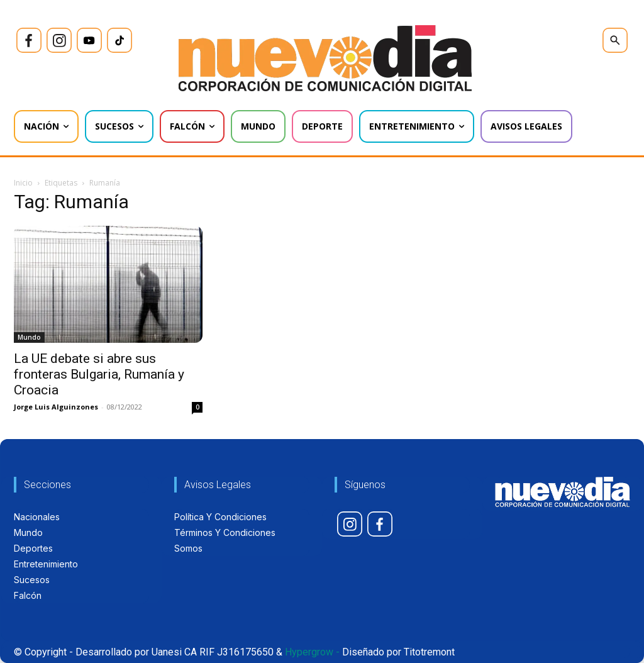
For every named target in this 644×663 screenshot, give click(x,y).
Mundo (29, 337)
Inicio (23, 183)
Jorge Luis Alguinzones (56, 407)
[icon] (29, 40)
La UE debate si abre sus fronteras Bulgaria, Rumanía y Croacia (99, 374)
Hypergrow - (312, 652)
